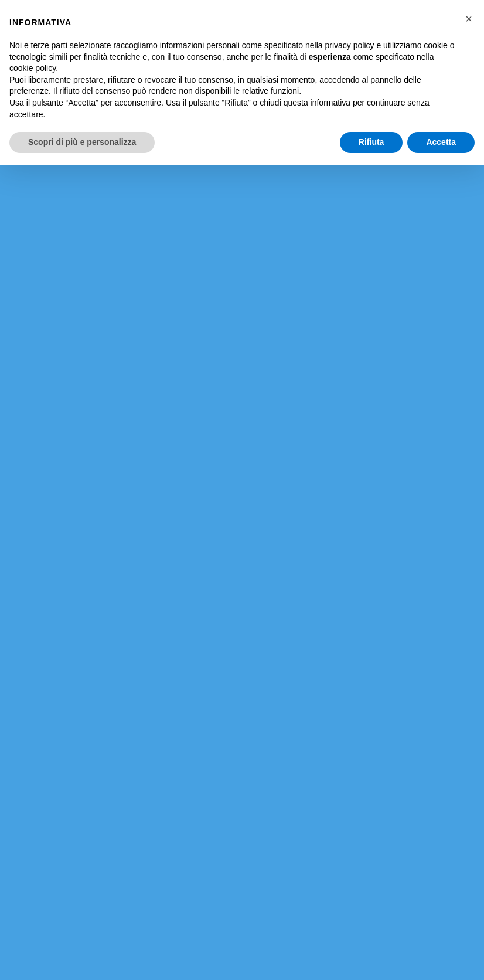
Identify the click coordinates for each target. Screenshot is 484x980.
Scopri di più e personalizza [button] (82, 142)
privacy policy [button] (350, 45)
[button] (469, 19)
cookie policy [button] (33, 68)
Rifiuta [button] (371, 142)
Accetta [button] (441, 142)
